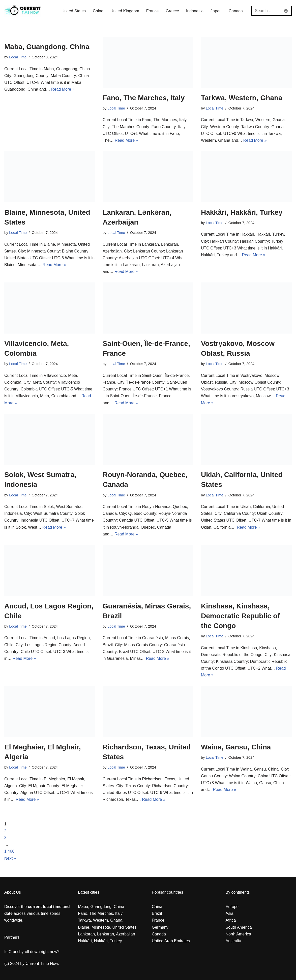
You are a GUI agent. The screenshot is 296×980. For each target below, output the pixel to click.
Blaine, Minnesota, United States (107, 927)
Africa (231, 920)
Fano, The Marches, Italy (144, 98)
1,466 (9, 851)
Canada (236, 11)
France (153, 11)
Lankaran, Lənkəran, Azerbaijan (107, 934)
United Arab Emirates (171, 941)
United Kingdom (125, 11)
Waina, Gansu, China (236, 747)
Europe (232, 907)
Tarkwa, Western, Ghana (242, 98)
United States (74, 11)
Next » (10, 858)
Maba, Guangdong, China (47, 47)
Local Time (18, 57)
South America (239, 927)
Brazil (157, 913)
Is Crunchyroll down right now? (32, 952)
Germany (160, 927)
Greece (172, 11)
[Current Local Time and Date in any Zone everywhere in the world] (23, 11)
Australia (233, 941)
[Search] (266, 11)
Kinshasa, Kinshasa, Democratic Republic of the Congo (240, 616)
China (98, 11)
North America (238, 934)
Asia (230, 913)
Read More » (63, 89)
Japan (216, 11)
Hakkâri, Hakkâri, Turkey (242, 212)
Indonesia (195, 11)
